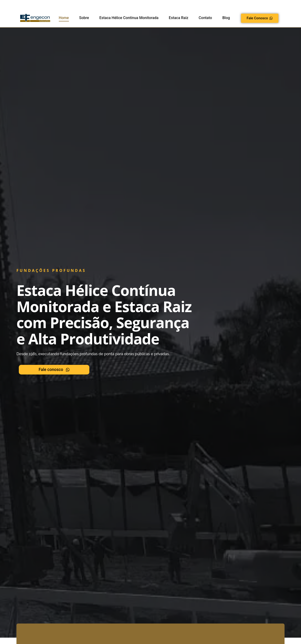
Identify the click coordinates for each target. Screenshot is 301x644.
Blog (226, 18)
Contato (205, 18)
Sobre (84, 18)
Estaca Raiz (179, 18)
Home (64, 18)
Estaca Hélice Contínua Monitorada (129, 18)
